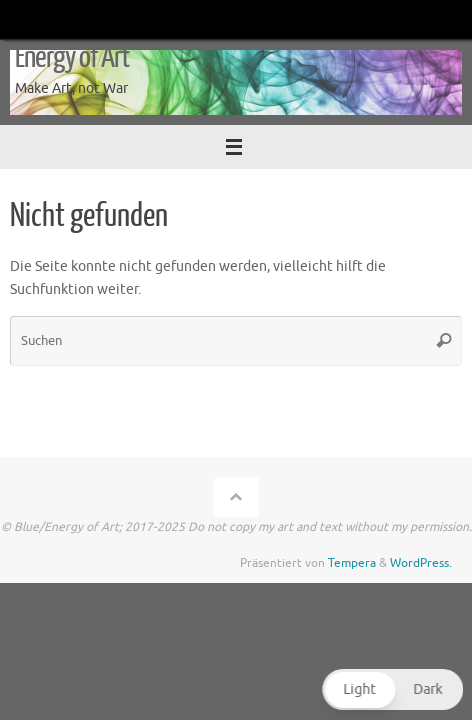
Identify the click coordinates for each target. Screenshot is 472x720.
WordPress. (421, 563)
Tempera (352, 563)
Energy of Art (72, 57)
